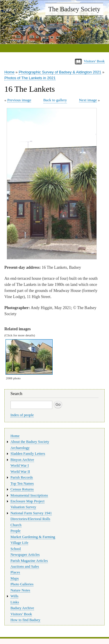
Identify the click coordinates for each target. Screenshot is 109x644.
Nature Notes (20, 590)
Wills (14, 596)
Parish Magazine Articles (29, 561)
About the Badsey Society (30, 442)
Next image (88, 100)
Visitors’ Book (21, 614)
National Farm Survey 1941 (31, 513)
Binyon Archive (22, 460)
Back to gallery (55, 100)
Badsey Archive (22, 608)
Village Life (19, 543)
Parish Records (22, 477)
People (16, 531)
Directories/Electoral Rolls (30, 519)
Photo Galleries (22, 584)
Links (15, 602)
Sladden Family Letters (28, 454)
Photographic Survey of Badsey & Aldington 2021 (60, 72)
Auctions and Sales (25, 567)
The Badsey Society (74, 9)
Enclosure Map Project (27, 501)
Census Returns (22, 489)
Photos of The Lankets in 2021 (30, 78)
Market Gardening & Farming (33, 537)
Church (16, 525)
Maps (15, 578)
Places (15, 572)
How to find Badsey (25, 620)
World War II (20, 472)
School (16, 549)
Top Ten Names (22, 484)
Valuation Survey (23, 507)
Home (9, 72)
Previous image (19, 100)
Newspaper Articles (25, 555)
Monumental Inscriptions (29, 495)
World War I (20, 466)
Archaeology (20, 448)
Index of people (22, 415)
